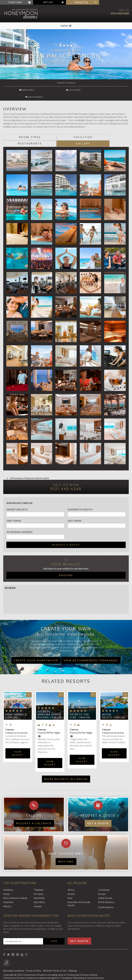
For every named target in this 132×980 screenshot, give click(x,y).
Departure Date (17, 496)
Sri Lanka (39, 880)
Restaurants (82, 130)
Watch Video (24, 90)
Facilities (50, 130)
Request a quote (66, 531)
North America (106, 889)
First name (14, 507)
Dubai (6, 880)
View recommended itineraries (91, 647)
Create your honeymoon (36, 647)
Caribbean (104, 876)
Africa (71, 876)
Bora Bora (39, 889)
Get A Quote (66, 90)
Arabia (71, 880)
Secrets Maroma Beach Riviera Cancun (50, 701)
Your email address (19, 518)
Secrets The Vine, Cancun (80, 703)
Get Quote (79, 927)
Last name (75, 507)
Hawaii (38, 893)
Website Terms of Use (56, 957)
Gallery (113, 130)
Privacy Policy (34, 957)
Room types (19, 130)
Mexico (7, 893)
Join (54, 928)
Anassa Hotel (33, 465)
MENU (66, 26)
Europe (102, 880)
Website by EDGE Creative (18, 974)
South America (106, 894)
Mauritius (8, 889)
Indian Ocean (105, 885)
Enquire (66, 562)
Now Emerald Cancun (16, 703)
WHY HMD (66, 848)
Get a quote (98, 810)
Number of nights (80, 496)
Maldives (8, 876)
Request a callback (34, 810)
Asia (70, 885)
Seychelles (39, 885)
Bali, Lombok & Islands (15, 885)
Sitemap (75, 957)
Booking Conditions (14, 957)
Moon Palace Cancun (113, 703)
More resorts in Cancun (66, 765)
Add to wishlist (108, 90)
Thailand (38, 876)
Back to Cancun (66, 83)
